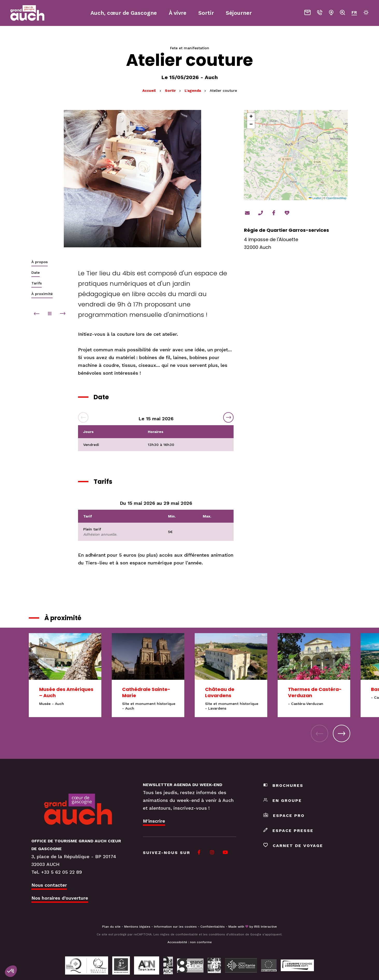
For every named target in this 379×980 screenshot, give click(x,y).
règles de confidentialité (179, 934)
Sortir (171, 90)
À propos (40, 262)
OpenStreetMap (336, 198)
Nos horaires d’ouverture (60, 898)
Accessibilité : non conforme (190, 942)
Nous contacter (49, 885)
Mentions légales (137, 927)
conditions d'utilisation (226, 934)
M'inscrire (154, 821)
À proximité (42, 294)
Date (36, 272)
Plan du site (111, 927)
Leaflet (315, 198)
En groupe (283, 800)
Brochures (283, 785)
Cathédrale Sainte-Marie (146, 692)
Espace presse (288, 831)
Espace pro (284, 815)
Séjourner (239, 13)
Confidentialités (213, 927)
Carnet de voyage (293, 846)
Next (228, 417)
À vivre (178, 13)
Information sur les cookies (175, 927)
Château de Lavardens (220, 692)
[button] (251, 117)
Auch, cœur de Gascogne (124, 13)
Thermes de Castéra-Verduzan (315, 692)
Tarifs (37, 283)
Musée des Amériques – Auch (66, 692)
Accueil (149, 90)
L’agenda (193, 90)
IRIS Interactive (265, 927)
